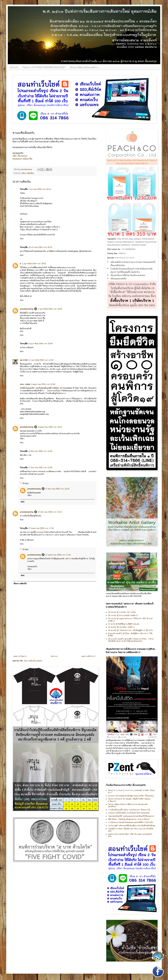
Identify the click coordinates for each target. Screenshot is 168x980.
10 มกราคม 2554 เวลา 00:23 (40, 247)
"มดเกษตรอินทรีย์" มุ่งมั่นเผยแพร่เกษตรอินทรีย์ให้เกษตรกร (131, 816)
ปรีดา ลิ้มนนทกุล (20, 156)
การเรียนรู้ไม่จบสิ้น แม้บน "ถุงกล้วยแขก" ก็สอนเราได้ (129, 810)
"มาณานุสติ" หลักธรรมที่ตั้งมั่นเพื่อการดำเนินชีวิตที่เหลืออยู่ (131, 826)
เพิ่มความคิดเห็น (20, 584)
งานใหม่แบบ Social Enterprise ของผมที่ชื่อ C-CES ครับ (131, 822)
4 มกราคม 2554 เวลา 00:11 (40, 189)
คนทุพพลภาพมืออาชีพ (22, 159)
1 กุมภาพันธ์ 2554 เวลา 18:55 (50, 309)
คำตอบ (26, 484)
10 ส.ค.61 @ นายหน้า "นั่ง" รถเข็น (122, 612)
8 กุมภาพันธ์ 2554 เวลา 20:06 (41, 344)
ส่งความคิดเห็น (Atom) (33, 661)
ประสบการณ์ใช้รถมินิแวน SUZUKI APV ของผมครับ (129, 813)
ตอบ (22, 239)
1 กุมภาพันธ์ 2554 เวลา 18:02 (34, 264)
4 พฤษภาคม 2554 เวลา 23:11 (50, 427)
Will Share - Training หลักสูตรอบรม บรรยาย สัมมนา (129, 819)
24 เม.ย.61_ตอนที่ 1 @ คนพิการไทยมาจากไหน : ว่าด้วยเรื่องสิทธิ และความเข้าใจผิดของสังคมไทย (131, 640)
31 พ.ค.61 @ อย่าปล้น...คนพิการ (121, 627)
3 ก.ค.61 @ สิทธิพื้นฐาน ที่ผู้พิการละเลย (124, 624)
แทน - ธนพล (25, 384)
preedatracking (27, 309)
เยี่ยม (24, 173)
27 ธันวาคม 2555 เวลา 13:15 (57, 489)
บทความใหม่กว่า (20, 656)
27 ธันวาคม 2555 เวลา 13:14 (50, 512)
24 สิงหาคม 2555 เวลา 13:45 (40, 451)
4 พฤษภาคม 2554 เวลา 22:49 (43, 384)
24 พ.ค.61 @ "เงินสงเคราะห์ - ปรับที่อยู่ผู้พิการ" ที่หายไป (130, 630)
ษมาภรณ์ (24, 360)
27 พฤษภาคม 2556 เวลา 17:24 (58, 555)
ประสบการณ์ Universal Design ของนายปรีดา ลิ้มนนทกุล (131, 796)
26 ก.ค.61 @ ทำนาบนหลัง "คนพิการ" (123, 615)
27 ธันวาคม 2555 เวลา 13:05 (40, 468)
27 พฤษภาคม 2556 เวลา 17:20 (41, 528)
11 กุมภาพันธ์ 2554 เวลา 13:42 (41, 360)
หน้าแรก (14, 67)
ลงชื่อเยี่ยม (30, 173)
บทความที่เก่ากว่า (88, 656)
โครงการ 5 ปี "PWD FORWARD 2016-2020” (44, 67)
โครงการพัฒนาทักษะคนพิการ (84, 67)
